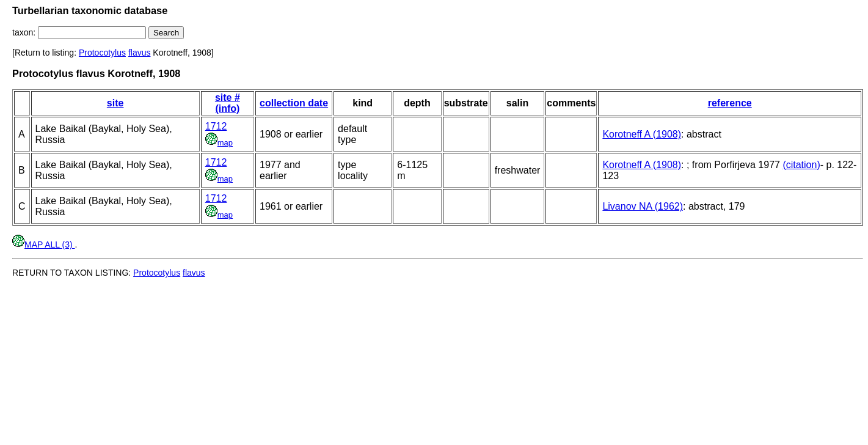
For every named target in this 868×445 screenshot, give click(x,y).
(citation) (801, 165)
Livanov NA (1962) (643, 206)
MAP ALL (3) (43, 245)
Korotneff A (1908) (642, 134)
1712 (216, 126)
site (115, 103)
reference (730, 103)
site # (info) (228, 103)
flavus (140, 53)
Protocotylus (102, 53)
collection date (294, 103)
